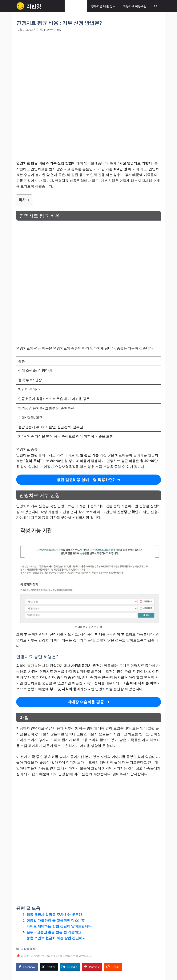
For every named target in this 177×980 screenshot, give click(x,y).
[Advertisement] (89, 65)
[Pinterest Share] (92, 967)
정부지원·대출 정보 (103, 6)
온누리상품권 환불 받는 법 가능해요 (54, 932)
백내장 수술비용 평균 (86, 702)
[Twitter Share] (49, 967)
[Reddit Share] (113, 967)
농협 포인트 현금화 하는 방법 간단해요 (56, 938)
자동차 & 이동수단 (135, 6)
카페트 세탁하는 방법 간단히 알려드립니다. (60, 926)
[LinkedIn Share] (70, 967)
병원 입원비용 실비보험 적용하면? (86, 480)
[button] (156, 6)
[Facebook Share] (27, 967)
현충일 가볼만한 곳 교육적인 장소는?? (56, 920)
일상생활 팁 (76, 6)
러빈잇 (34, 6)
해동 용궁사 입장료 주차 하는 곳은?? (54, 915)
